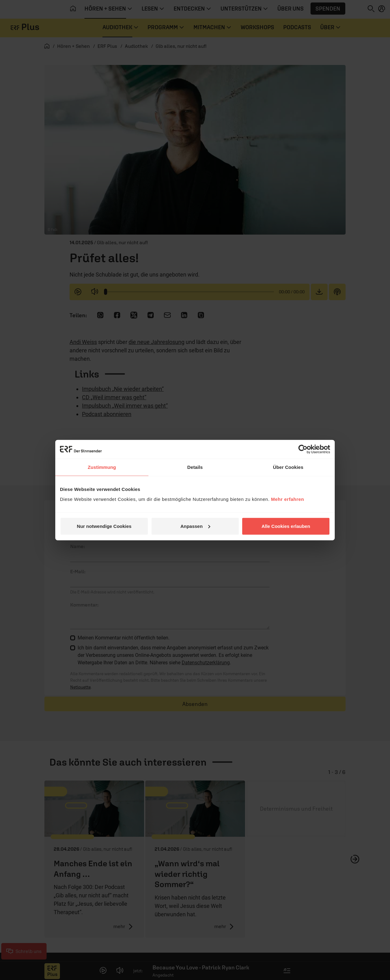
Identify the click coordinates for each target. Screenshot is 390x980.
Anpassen (195, 526)
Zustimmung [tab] (102, 467)
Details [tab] (195, 467)
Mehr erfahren (288, 499)
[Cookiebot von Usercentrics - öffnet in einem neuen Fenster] (303, 449)
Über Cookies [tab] (288, 467)
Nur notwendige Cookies (104, 526)
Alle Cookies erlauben (286, 526)
